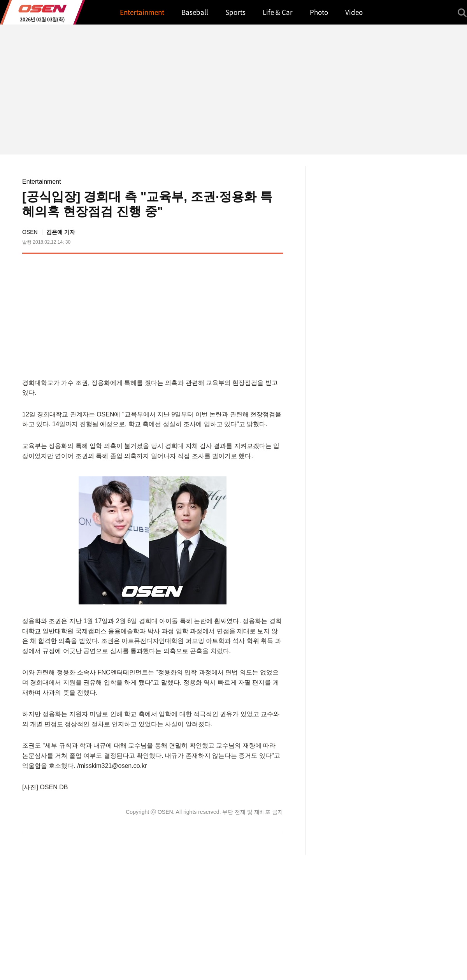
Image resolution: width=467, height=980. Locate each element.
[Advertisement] (218, 314)
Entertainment (42, 182)
